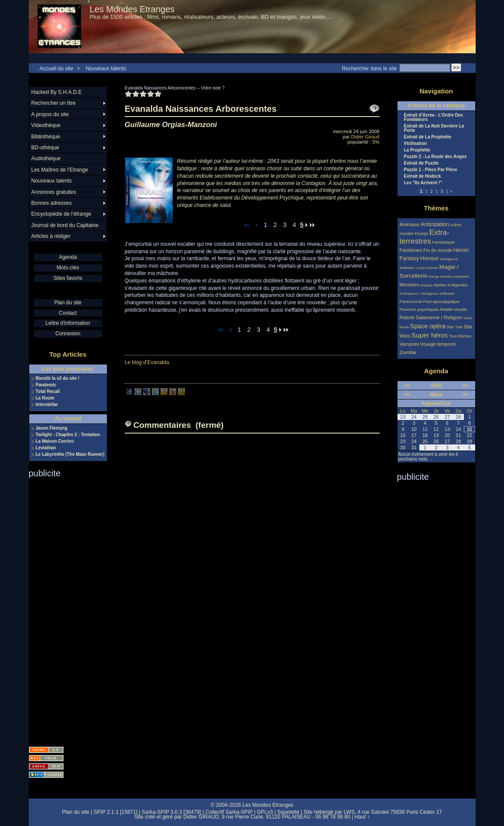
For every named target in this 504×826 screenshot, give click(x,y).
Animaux (410, 224)
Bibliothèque (46, 137)
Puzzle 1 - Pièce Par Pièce (431, 170)
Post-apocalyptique (441, 301)
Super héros (430, 335)
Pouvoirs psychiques (420, 309)
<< (407, 385)
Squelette (288, 812)
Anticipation (435, 224)
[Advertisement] (64, 609)
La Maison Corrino (55, 441)
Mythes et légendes (451, 285)
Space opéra (428, 326)
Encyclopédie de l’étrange (61, 214)
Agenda (68, 257)
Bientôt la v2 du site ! (58, 379)
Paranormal (411, 301)
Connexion (68, 334)
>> (465, 385)
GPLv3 (265, 812)
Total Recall (48, 392)
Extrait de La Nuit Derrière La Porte (434, 128)
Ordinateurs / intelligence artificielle (427, 294)
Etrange (422, 234)
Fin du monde (438, 250)
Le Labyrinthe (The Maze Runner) (70, 454)
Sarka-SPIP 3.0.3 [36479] (171, 812)
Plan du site (68, 303)
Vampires (410, 344)
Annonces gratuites (54, 192)
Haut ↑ (362, 817)
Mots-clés (68, 268)
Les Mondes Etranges (132, 9)
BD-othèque (45, 148)
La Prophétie (417, 150)
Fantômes (411, 250)
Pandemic (46, 385)
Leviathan (46, 448)
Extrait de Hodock (423, 176)
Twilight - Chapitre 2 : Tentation (68, 435)
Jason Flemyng (52, 428)
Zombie (408, 352)
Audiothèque (46, 158)
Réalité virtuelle (454, 310)
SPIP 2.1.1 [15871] (115, 812)
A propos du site (50, 114)
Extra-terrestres (425, 237)
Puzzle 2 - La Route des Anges (435, 157)
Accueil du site (57, 69)
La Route (45, 398)
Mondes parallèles (455, 277)
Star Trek (455, 327)
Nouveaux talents (106, 69)
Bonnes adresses (52, 203)
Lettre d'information (68, 323)
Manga (434, 277)
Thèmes (436, 208)
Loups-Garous (427, 268)
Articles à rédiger (51, 236)
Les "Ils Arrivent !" (423, 183)
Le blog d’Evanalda (147, 362)
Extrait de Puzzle (421, 163)
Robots (407, 317)
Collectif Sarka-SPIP (229, 812)
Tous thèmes (460, 336)
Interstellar (47, 405)
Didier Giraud (365, 137)
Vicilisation (416, 144)
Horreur (430, 258)
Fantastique (443, 242)
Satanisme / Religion (439, 317)
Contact (68, 313)
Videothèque (46, 125)
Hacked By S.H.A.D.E (57, 92)
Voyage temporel (438, 344)
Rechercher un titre (54, 103)
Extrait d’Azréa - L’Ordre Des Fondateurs (434, 117)
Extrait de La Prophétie (428, 137)
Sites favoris (68, 278)
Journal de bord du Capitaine (65, 225)
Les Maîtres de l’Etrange (60, 170)
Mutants (426, 285)
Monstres (409, 285)
